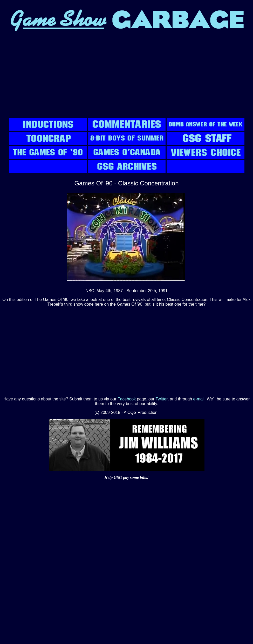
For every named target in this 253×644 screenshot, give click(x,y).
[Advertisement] (126, 75)
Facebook (127, 399)
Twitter (161, 399)
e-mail (199, 399)
